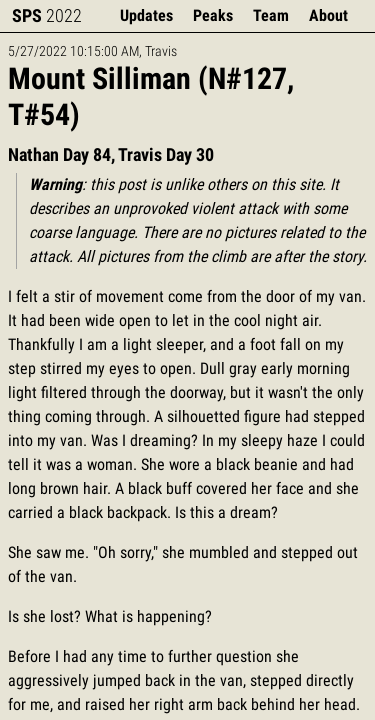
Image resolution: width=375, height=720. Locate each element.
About (328, 15)
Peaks (213, 15)
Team (271, 15)
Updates (146, 15)
